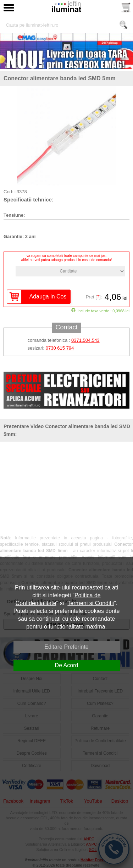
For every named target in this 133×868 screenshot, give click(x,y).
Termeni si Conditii (91, 603)
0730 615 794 (60, 348)
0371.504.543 (85, 340)
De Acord (67, 665)
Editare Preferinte (66, 647)
